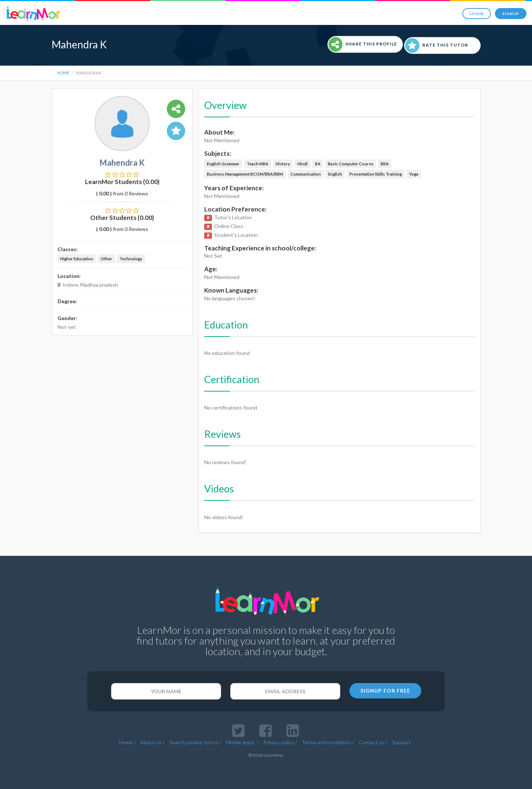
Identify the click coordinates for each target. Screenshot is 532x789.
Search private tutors (194, 742)
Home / (127, 742)
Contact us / (373, 742)
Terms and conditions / (328, 742)
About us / (153, 742)
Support (402, 742)
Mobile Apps (241, 742)
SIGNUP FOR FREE (385, 691)
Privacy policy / (280, 742)
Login (477, 14)
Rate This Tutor (437, 45)
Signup (511, 14)
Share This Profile (363, 44)
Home (63, 73)
